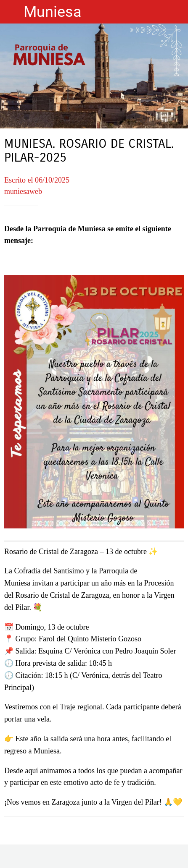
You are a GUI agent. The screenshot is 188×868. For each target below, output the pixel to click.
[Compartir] (94, 858)
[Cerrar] (12, 12)
